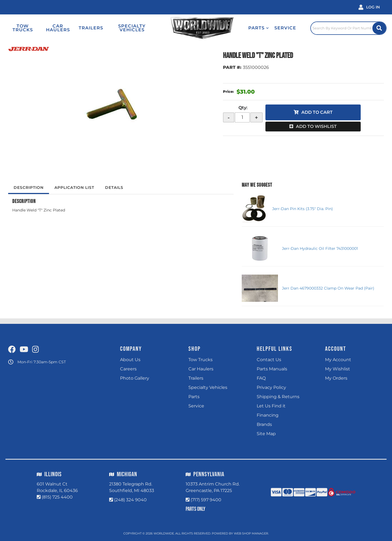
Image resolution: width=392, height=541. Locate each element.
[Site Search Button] (379, 28)
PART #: (232, 67)
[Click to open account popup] (369, 7)
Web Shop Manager (251, 533)
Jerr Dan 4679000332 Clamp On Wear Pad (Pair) (328, 288)
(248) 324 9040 (130, 500)
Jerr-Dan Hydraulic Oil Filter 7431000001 (320, 248)
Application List (74, 187)
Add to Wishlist (316, 126)
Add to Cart (317, 112)
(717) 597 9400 (206, 500)
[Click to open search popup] (348, 28)
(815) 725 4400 (57, 497)
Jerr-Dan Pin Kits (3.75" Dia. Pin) (303, 209)
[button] (259, 28)
